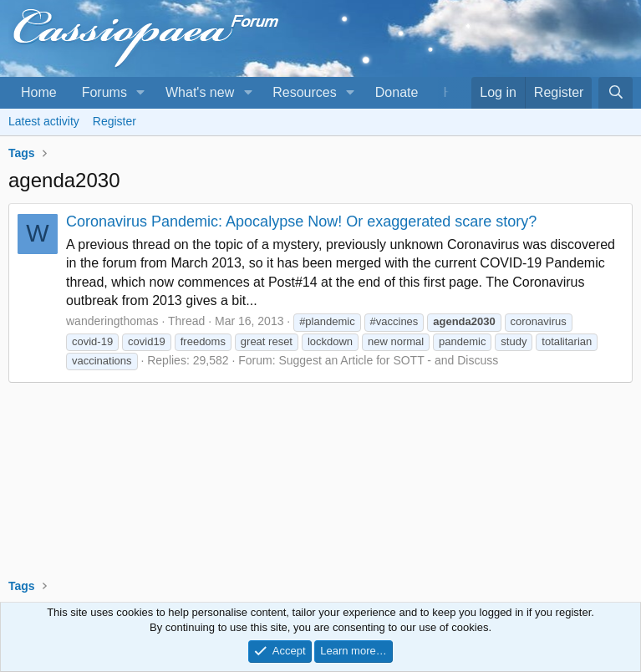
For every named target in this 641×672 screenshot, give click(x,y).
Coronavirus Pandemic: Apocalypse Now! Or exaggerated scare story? (301, 221)
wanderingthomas (112, 321)
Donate (397, 92)
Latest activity (44, 121)
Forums (104, 92)
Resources (304, 92)
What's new (200, 92)
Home (39, 92)
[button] (141, 93)
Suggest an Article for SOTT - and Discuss (388, 360)
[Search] (616, 93)
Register (114, 121)
